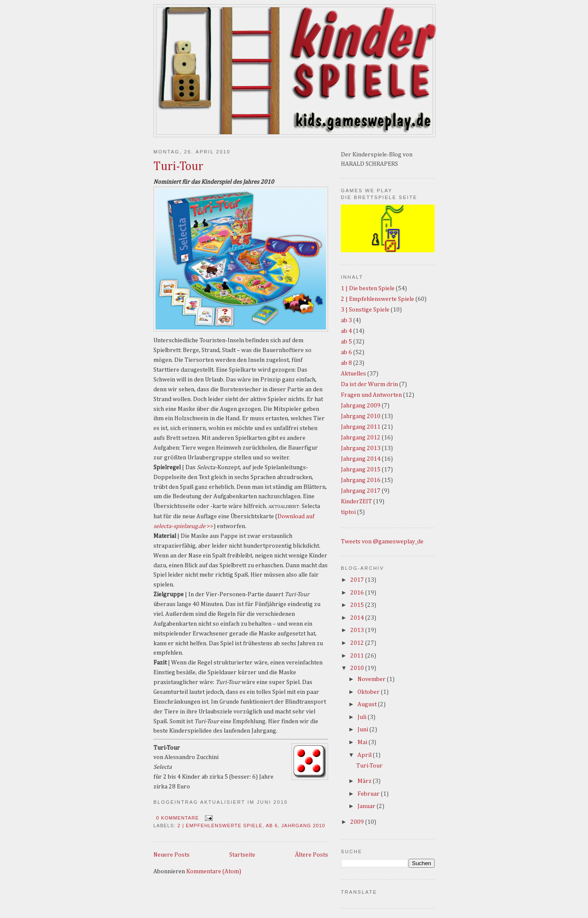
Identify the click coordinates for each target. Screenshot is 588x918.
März (365, 781)
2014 (358, 618)
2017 (358, 580)
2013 (358, 630)
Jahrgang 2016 (361, 480)
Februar (369, 794)
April (365, 755)
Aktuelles (353, 374)
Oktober (369, 692)
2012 (358, 643)
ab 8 (346, 363)
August (368, 704)
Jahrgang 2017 (361, 491)
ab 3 (346, 320)
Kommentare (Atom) (214, 872)
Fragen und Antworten (371, 395)
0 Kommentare (178, 818)
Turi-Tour (178, 167)
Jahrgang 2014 (361, 459)
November (372, 679)
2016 (358, 593)
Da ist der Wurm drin (369, 384)
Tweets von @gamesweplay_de (382, 542)
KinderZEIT (356, 502)
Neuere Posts (171, 855)
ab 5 (346, 342)
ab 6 (272, 826)
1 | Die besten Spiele (368, 289)
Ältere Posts (311, 855)
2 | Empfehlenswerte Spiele (220, 826)
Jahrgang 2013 (361, 448)
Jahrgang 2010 (303, 826)
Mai (363, 742)
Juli (363, 717)
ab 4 (346, 331)
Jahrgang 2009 (361, 406)
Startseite (242, 855)
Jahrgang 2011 (361, 427)
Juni (363, 730)
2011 (358, 656)
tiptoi (348, 512)
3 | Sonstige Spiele (365, 310)
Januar (367, 806)
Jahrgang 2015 (361, 470)
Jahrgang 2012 (361, 438)
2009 (358, 822)
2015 (358, 605)
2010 (358, 668)
